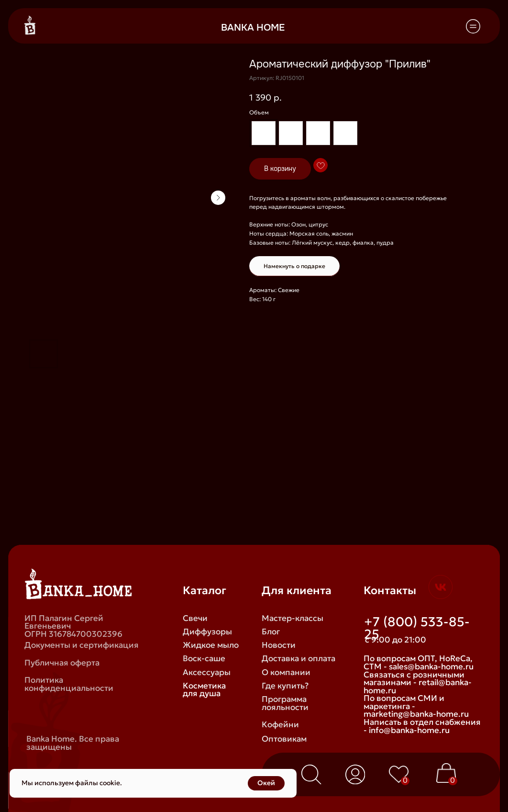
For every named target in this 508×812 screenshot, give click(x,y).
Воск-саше (204, 659)
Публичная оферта (62, 663)
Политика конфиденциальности (69, 684)
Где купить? (285, 686)
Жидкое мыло (211, 645)
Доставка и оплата (298, 659)
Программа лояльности (285, 703)
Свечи (195, 618)
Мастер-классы (293, 618)
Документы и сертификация (82, 645)
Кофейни (280, 725)
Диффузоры (207, 632)
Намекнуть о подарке (294, 266)
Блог (271, 632)
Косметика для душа (204, 690)
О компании (286, 672)
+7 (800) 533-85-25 (417, 628)
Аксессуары (207, 672)
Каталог (204, 590)
